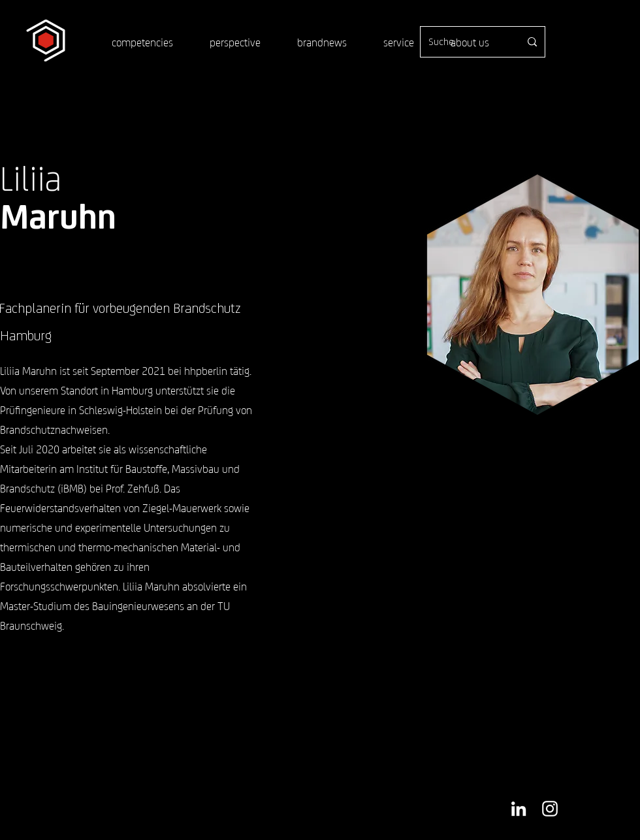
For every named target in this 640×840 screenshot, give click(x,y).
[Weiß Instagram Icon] (550, 809)
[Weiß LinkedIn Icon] (519, 809)
